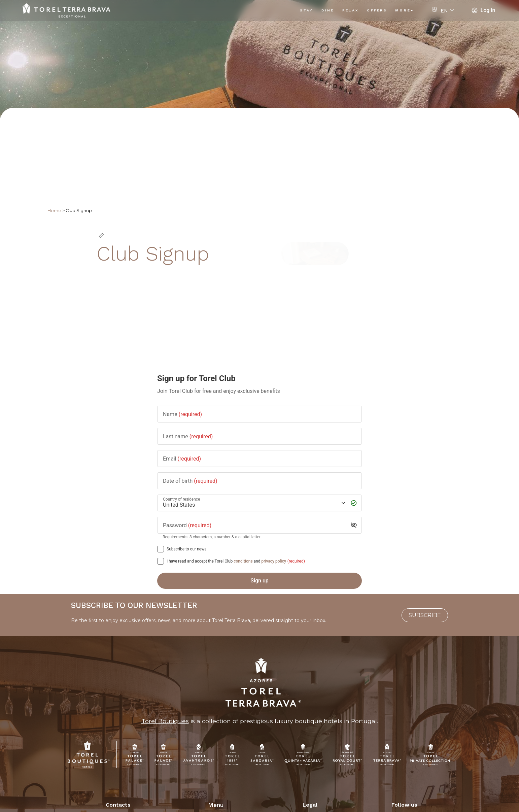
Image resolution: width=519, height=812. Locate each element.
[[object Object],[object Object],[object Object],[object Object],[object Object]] (161, 561)
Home (54, 211)
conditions (243, 561)
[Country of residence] (253, 503)
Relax (351, 10)
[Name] (259, 414)
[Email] (259, 458)
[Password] (254, 525)
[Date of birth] (259, 481)
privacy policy (273, 561)
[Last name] (259, 436)
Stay (306, 10)
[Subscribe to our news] (161, 549)
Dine (328, 10)
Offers (377, 10)
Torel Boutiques (165, 721)
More (405, 10)
